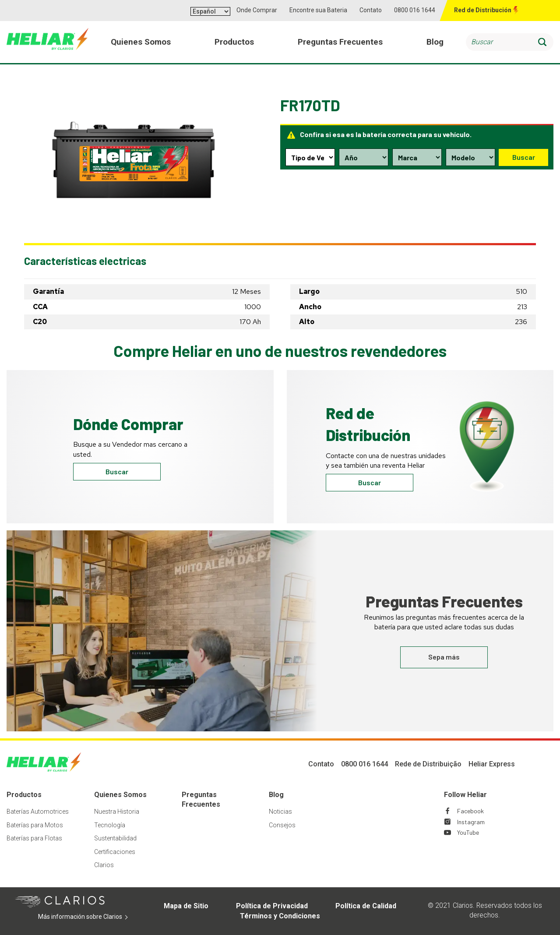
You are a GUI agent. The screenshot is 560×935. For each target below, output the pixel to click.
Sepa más (444, 657)
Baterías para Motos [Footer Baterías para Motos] (35, 825)
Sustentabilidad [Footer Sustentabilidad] (115, 838)
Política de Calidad (366, 906)
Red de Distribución (483, 10)
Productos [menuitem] (234, 43)
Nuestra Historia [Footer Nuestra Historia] (117, 812)
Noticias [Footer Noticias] (280, 812)
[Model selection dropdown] (470, 157)
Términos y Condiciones (280, 916)
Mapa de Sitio (186, 906)
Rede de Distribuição (428, 764)
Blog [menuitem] (435, 43)
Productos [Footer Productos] (24, 795)
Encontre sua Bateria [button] (318, 10)
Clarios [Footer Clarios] (104, 865)
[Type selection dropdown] (310, 157)
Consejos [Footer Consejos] (282, 825)
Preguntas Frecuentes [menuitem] (340, 43)
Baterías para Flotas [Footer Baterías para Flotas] (34, 838)
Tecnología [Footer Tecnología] (110, 825)
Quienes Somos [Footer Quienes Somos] (120, 795)
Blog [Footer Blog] (276, 795)
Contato (371, 10)
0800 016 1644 (415, 10)
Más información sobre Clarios (88, 917)
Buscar (523, 157)
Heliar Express (492, 764)
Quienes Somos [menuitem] (142, 43)
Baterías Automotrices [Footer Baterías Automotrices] (38, 812)
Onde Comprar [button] (257, 10)
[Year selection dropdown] (363, 157)
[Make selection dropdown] (417, 157)
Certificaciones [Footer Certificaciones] (115, 852)
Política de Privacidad (272, 906)
